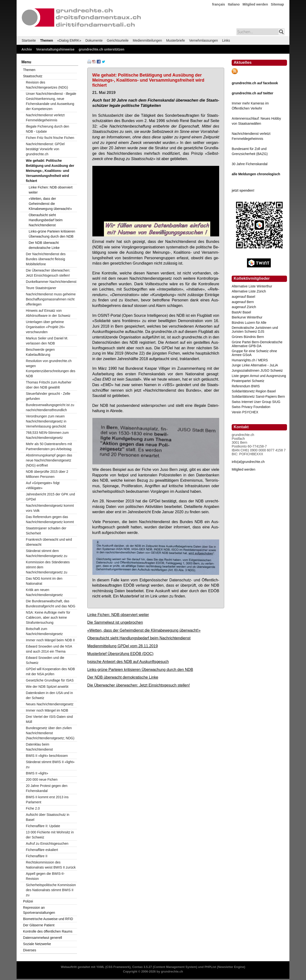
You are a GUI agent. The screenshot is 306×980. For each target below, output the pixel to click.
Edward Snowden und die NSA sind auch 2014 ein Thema (49, 649)
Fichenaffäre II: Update (43, 826)
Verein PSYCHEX (245, 412)
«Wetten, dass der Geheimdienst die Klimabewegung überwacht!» (144, 630)
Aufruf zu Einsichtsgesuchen (47, 844)
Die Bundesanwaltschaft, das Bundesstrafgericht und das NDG (51, 604)
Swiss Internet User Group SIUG (256, 402)
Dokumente (94, 40)
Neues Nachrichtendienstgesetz (50, 704)
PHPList (210, 967)
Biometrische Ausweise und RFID (48, 919)
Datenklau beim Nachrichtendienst (39, 747)
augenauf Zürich (244, 307)
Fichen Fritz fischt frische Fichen (50, 138)
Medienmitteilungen (147, 40)
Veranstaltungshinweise (55, 49)
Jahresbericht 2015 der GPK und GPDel (51, 497)
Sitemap (277, 4)
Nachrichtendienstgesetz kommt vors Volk (50, 508)
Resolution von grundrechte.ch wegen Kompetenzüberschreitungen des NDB (51, 368)
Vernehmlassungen (204, 40)
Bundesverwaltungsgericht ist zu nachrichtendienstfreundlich (50, 407)
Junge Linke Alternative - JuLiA (255, 365)
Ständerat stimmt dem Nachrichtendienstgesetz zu (47, 553)
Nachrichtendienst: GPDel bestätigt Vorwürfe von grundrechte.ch (45, 149)
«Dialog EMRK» (69, 40)
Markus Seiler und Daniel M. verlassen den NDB (47, 341)
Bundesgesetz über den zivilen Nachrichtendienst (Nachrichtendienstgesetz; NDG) (50, 733)
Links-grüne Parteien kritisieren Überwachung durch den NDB (140, 669)
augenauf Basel (243, 297)
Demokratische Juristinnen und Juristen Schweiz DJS (255, 330)
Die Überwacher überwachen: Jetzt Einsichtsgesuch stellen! (139, 685)
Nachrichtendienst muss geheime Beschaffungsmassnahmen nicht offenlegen (51, 299)
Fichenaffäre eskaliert (42, 850)
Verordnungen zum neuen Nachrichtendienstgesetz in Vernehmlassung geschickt (46, 421)
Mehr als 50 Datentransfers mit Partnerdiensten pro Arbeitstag (49, 446)
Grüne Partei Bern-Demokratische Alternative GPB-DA (257, 344)
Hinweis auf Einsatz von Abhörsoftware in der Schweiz (48, 313)
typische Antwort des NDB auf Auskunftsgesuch (128, 662)
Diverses (30, 950)
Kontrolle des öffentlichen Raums (48, 931)
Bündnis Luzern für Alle (249, 323)
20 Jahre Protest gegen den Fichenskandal (47, 788)
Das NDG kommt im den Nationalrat (44, 581)
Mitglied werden (255, 4)
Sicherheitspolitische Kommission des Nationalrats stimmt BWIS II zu (51, 890)
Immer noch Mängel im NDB (47, 710)
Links (226, 40)
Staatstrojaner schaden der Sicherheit (46, 531)
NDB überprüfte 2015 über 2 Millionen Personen (47, 474)
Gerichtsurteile (118, 40)
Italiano (234, 4)
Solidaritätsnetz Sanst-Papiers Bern (258, 396)
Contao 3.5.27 (142, 967)
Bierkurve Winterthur (247, 317)
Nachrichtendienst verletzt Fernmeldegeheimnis (45, 118)
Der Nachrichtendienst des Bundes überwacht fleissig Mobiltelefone (46, 259)
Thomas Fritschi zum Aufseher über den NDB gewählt (49, 385)
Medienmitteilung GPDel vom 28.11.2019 (123, 646)
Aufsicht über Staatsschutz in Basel (48, 817)
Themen (47, 40)
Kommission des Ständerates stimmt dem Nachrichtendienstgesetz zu (48, 567)
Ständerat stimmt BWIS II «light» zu (50, 764)
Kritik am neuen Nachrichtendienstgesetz (44, 592)
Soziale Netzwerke (37, 944)
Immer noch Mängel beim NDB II (50, 640)
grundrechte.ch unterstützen (102, 49)
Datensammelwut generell (43, 938)
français (219, 4)
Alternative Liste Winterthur (252, 286)
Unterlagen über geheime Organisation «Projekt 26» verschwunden (45, 327)
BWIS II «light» (37, 773)
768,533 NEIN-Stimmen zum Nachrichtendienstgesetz (47, 435)
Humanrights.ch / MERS (250, 360)
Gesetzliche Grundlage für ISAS (50, 680)
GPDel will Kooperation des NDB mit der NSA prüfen (51, 672)
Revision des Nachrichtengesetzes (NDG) (47, 85)
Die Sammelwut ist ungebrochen (115, 622)
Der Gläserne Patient (39, 925)
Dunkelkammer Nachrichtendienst (51, 282)
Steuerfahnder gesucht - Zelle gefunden (48, 396)
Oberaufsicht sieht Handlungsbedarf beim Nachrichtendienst (139, 638)
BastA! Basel (241, 312)
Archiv (27, 49)
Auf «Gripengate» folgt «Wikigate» (43, 485)
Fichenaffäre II (37, 856)
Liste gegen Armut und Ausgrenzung (259, 376)
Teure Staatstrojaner (41, 288)
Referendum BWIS (246, 386)
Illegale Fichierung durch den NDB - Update (48, 129)
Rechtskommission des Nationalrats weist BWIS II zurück (51, 865)
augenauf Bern (243, 302)
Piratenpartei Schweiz (248, 381)
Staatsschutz (33, 76)
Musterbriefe (176, 40)
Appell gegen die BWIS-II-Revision (45, 876)
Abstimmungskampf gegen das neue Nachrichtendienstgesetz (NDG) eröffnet (49, 460)
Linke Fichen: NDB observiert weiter (118, 615)
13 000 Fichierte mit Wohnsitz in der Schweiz (50, 835)
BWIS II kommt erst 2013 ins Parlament (47, 800)
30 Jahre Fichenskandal (250, 164)
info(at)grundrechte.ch (248, 462)
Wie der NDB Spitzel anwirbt (47, 687)
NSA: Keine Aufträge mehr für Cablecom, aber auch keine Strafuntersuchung (48, 617)
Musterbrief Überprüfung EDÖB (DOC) (120, 654)
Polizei (28, 901)
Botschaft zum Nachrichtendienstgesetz (44, 631)
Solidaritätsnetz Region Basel (254, 391)
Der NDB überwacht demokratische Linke (123, 677)
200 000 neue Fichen (42, 779)
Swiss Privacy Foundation (251, 407)
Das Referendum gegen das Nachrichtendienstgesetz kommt (50, 519)
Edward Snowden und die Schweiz (45, 660)
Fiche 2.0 (33, 808)
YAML (100, 967)
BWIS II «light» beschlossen (47, 756)
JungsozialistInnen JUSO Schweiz (257, 370)
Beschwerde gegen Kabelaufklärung (40, 352)
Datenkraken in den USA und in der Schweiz (49, 695)
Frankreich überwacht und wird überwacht (49, 542)
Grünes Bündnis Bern (248, 337)
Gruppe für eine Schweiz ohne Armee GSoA (254, 353)
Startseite (29, 40)
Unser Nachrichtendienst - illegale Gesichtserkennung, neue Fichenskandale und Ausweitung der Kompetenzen (51, 101)
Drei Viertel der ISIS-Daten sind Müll (49, 719)
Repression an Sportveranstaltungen (39, 910)
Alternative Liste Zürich (249, 291)
